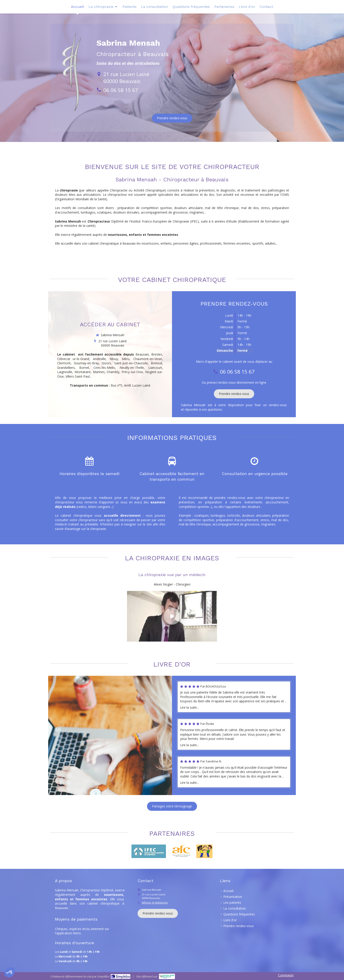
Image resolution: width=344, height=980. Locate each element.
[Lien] (181, 851)
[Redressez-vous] (204, 851)
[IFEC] (149, 851)
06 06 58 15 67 (121, 90)
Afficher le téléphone (155, 902)
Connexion (286, 975)
